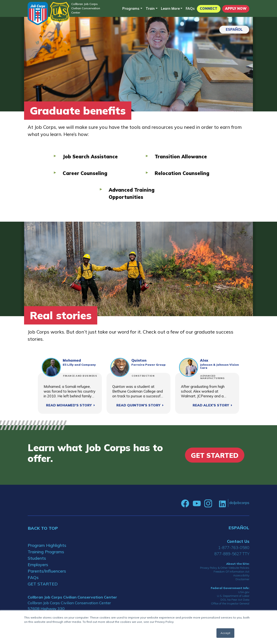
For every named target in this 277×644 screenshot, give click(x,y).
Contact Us (238, 541)
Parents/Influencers (47, 571)
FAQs (190, 9)
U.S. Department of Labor (233, 596)
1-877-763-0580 (234, 547)
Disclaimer (242, 579)
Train (150, 9)
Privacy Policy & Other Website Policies (225, 568)
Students (37, 558)
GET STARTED (43, 584)
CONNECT (209, 9)
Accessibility (241, 575)
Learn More (170, 9)
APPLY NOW (236, 9)
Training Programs (46, 552)
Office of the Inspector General (230, 603)
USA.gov (244, 592)
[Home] (38, 13)
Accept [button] (225, 633)
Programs (131, 9)
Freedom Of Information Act (231, 572)
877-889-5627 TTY (232, 554)
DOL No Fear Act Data (235, 600)
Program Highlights (47, 545)
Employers (38, 565)
